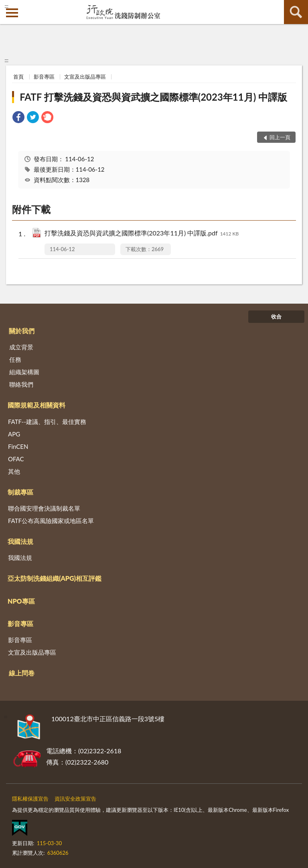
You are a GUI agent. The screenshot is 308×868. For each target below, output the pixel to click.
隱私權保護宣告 (30, 799)
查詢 (296, 12)
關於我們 (22, 331)
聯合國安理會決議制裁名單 (44, 508)
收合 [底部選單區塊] (276, 316)
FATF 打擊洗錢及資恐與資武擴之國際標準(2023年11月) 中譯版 (153, 97)
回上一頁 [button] (280, 137)
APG (14, 434)
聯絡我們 (21, 384)
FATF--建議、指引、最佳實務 (47, 422)
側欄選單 (12, 13)
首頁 (18, 77)
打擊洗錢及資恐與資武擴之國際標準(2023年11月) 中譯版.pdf (142, 234)
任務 (15, 359)
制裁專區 (20, 492)
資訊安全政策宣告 (75, 799)
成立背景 (21, 347)
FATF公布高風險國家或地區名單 (51, 521)
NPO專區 (21, 601)
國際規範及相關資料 (36, 405)
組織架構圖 (24, 372)
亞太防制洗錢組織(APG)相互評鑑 (55, 578)
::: (6, 6)
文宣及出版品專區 (85, 77)
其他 (14, 471)
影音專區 (44, 77)
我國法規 (20, 541)
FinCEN (18, 446)
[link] (18, 118)
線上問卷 (22, 673)
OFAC (16, 459)
